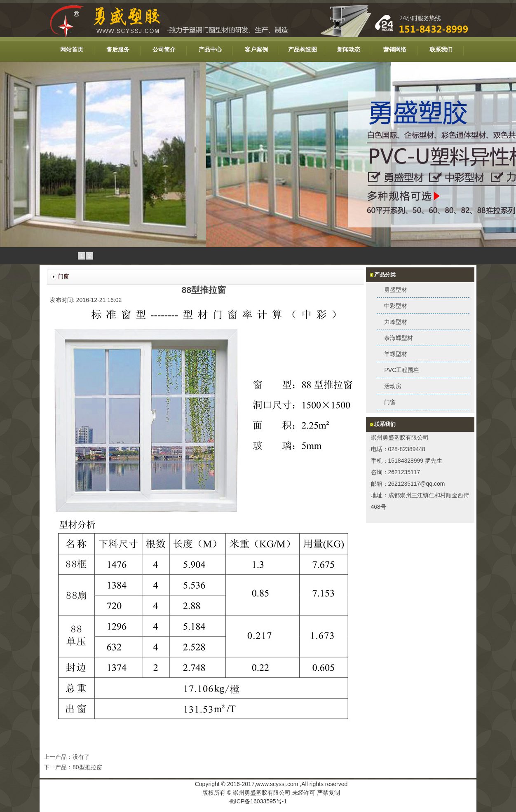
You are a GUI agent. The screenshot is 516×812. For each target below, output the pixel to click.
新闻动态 (349, 49)
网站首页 (72, 49)
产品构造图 (303, 49)
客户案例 (256, 49)
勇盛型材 (396, 290)
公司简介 (164, 49)
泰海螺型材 (399, 338)
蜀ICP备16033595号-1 (258, 801)
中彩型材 (396, 306)
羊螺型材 (396, 354)
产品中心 (210, 49)
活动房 (393, 386)
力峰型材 (396, 322)
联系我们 (441, 49)
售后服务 (118, 49)
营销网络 (395, 49)
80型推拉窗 (87, 767)
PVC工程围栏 (402, 370)
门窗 (390, 402)
